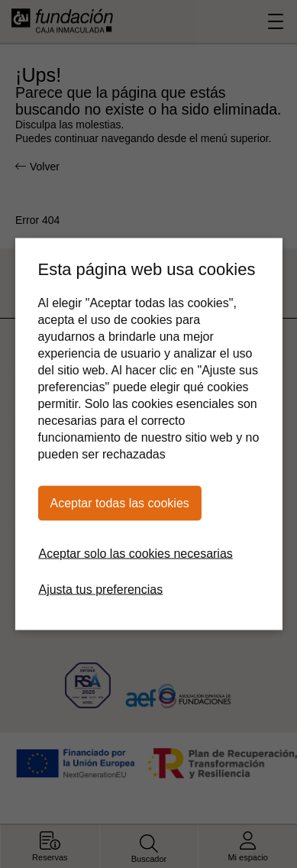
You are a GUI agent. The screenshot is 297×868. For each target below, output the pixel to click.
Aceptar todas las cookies (119, 503)
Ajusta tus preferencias (100, 589)
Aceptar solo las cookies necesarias (135, 554)
